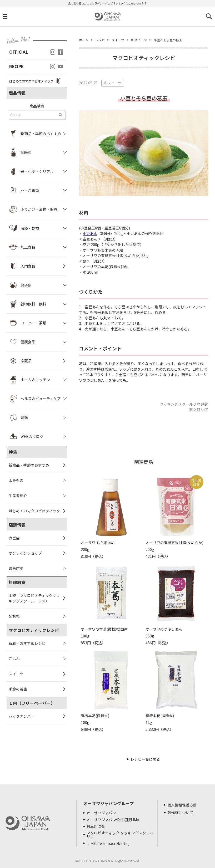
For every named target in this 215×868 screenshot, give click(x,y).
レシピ (100, 40)
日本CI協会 (96, 826)
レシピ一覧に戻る (145, 759)
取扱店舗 (16, 568)
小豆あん (90, 233)
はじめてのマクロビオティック (34, 511)
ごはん (14, 658)
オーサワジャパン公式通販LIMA (113, 820)
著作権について (180, 813)
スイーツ (16, 674)
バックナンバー (22, 716)
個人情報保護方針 (182, 805)
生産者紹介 (18, 496)
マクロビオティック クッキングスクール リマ (120, 835)
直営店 (14, 538)
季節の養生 (18, 689)
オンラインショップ (25, 553)
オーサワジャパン (101, 813)
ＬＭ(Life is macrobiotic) (108, 843)
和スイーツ (139, 40)
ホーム (84, 40)
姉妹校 (14, 616)
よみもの (16, 480)
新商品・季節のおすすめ (29, 465)
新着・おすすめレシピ (27, 643)
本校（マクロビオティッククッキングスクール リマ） (34, 598)
